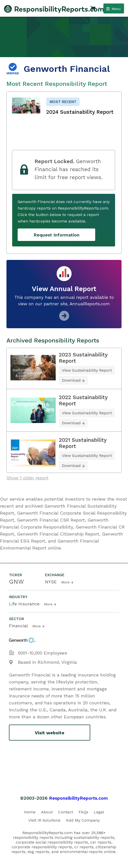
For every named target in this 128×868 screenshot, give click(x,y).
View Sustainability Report (87, 370)
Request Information (57, 235)
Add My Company (83, 820)
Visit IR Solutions (44, 820)
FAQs (83, 812)
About (47, 812)
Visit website (50, 733)
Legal (99, 812)
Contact (66, 812)
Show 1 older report (27, 478)
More (65, 582)
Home (30, 812)
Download (71, 380)
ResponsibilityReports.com (78, 798)
